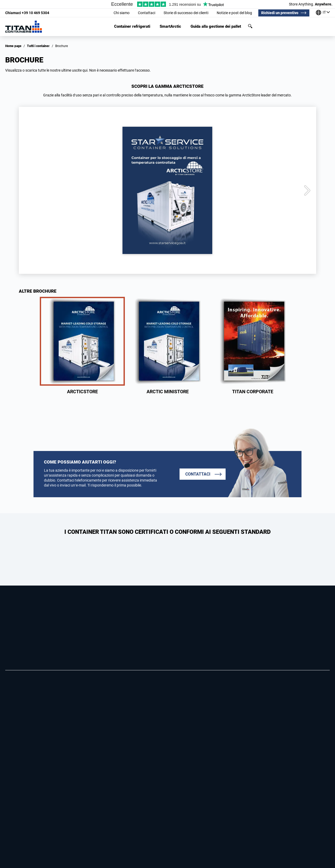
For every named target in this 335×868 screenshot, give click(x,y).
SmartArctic (170, 27)
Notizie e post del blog (234, 13)
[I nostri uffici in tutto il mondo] (323, 13)
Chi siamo (122, 13)
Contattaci (147, 13)
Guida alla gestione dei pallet (216, 27)
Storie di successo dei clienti (186, 13)
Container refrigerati (132, 27)
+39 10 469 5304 (27, 13)
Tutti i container (38, 46)
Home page (13, 46)
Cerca (250, 26)
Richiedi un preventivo (280, 13)
